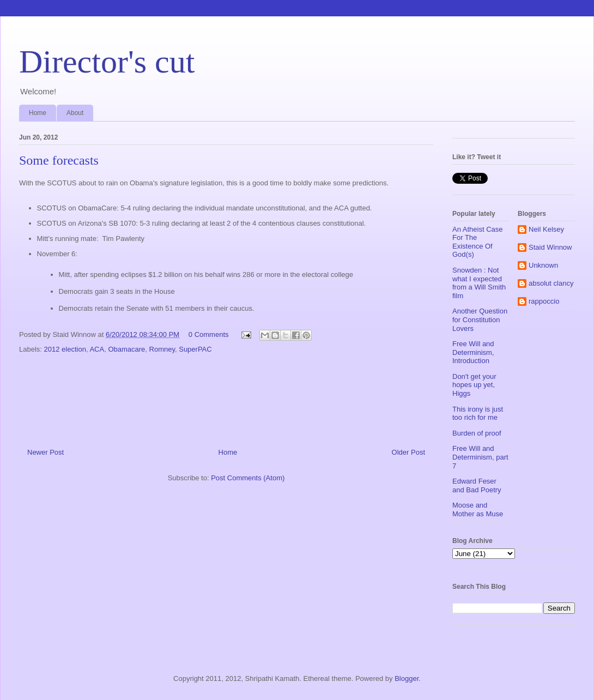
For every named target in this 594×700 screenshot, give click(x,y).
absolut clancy (551, 283)
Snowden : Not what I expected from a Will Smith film (479, 283)
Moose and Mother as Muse (478, 509)
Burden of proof (477, 433)
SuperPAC (195, 349)
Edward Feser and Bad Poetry (477, 485)
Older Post (408, 452)
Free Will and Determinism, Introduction (473, 352)
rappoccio (544, 301)
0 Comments (209, 334)
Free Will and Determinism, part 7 (480, 457)
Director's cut (107, 62)
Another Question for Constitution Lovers (480, 319)
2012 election (65, 349)
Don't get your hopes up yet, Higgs (474, 385)
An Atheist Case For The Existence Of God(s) (478, 242)
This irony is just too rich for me (478, 414)
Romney (162, 349)
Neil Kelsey (546, 229)
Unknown (543, 265)
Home (38, 113)
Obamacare (126, 349)
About (75, 113)
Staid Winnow (550, 247)
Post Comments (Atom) (248, 478)
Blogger (407, 678)
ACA (97, 349)
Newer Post (46, 452)
